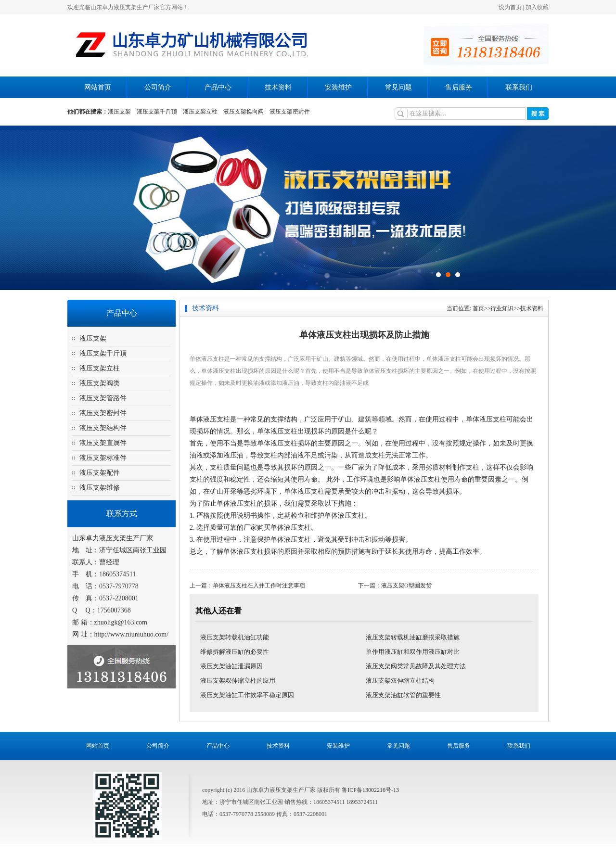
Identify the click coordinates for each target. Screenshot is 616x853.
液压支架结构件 (103, 428)
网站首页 (98, 87)
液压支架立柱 (200, 112)
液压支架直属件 (103, 443)
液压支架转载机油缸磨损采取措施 (413, 637)
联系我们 (519, 87)
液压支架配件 (100, 473)
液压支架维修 (100, 488)
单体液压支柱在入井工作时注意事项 (259, 586)
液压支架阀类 (100, 383)
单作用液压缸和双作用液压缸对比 (413, 652)
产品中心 (218, 87)
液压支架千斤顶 (157, 112)
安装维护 (338, 87)
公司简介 (158, 87)
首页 (478, 308)
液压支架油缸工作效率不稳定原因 (247, 695)
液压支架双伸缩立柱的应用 (238, 681)
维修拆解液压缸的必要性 (235, 652)
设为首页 (510, 7)
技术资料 (278, 87)
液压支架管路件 (103, 398)
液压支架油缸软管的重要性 (403, 695)
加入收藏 (537, 7)
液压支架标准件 (103, 458)
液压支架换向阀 (244, 112)
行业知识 (502, 308)
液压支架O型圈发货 (406, 586)
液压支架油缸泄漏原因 (231, 666)
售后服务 (459, 87)
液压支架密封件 (290, 112)
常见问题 (398, 87)
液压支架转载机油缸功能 (235, 637)
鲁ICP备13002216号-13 (370, 790)
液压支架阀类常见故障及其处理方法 (416, 666)
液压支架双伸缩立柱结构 (400, 681)
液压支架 (119, 112)
